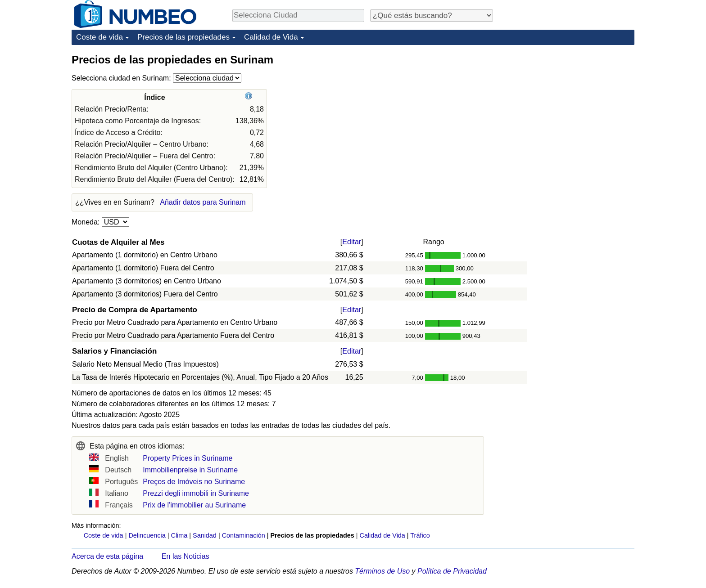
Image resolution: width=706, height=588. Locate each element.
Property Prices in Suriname (188, 458)
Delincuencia (147, 535)
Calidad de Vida (271, 37)
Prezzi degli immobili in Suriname (196, 493)
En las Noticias (186, 556)
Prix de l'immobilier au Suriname (194, 505)
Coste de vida (100, 37)
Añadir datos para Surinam (203, 202)
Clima (179, 535)
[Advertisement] (567, 109)
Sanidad (205, 535)
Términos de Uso (382, 571)
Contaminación (244, 535)
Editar (352, 242)
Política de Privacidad (452, 571)
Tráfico (420, 535)
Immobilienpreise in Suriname (190, 470)
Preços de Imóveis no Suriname (194, 482)
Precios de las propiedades (183, 37)
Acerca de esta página (107, 556)
